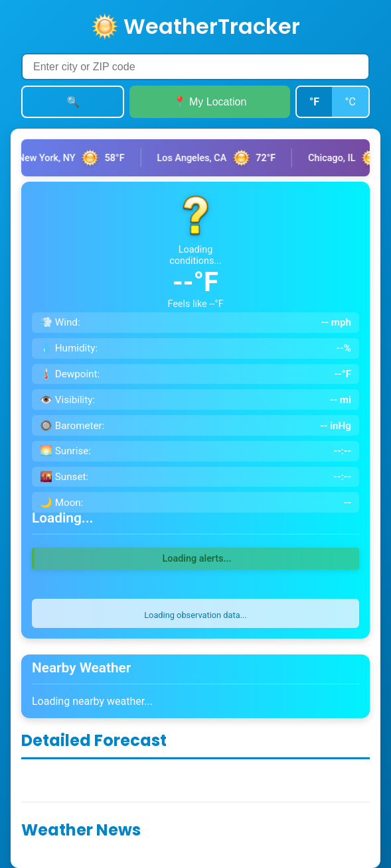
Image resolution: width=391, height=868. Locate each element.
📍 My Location (210, 102)
